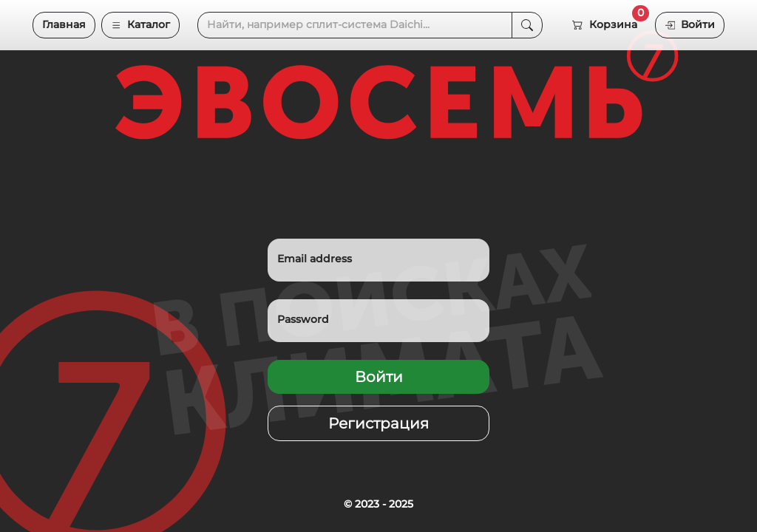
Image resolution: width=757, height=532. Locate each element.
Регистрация (378, 423)
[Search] (355, 25)
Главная (64, 24)
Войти (690, 24)
